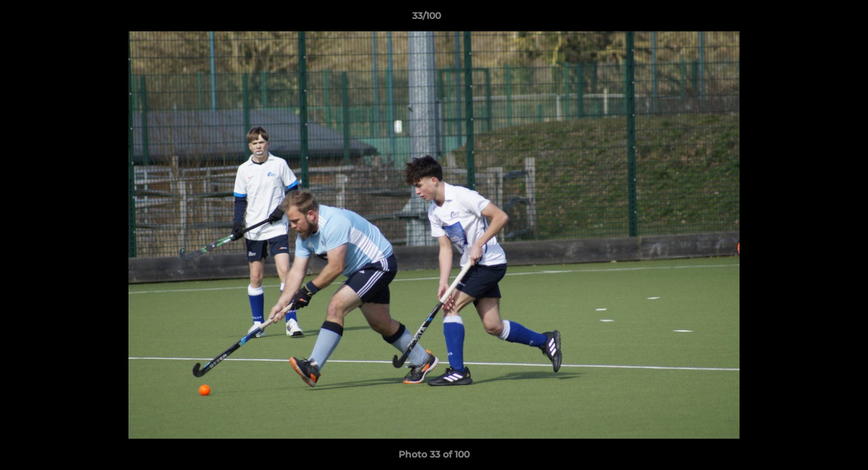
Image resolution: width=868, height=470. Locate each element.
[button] (813, 19)
